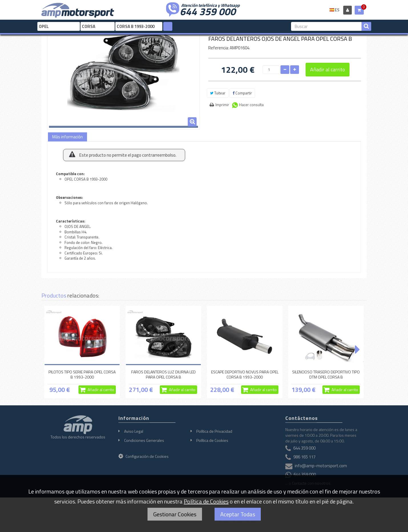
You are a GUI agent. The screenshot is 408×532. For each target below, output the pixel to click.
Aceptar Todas (238, 514)
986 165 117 (304, 457)
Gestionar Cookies (175, 514)
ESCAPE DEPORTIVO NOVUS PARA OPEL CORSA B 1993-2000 (245, 374)
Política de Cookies (212, 440)
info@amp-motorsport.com (321, 466)
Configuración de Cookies (144, 456)
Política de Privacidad (214, 431)
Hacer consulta (251, 105)
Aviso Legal (134, 431)
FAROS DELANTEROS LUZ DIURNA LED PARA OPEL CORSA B (163, 374)
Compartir (242, 93)
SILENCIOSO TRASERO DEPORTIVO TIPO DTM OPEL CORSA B (326, 374)
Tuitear (218, 93)
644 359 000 (208, 11)
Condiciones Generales (144, 440)
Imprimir (222, 105)
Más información (67, 137)
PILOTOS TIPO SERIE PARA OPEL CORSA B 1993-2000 (82, 374)
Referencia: (219, 48)
